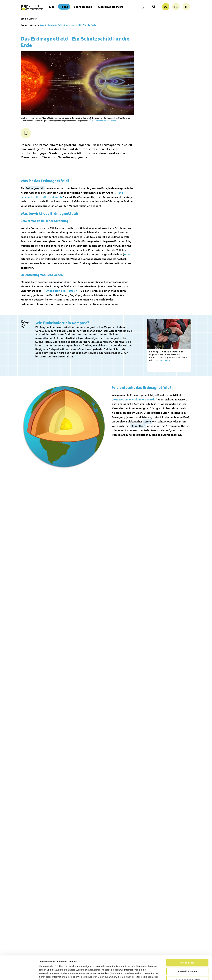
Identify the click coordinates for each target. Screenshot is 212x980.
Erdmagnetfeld (35, 188)
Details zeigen (157, 974)
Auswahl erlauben (187, 953)
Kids (52, 7)
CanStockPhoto (165, 360)
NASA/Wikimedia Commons (105, 121)
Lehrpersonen (83, 7)
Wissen (33, 25)
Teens (64, 7)
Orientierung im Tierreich (61, 291)
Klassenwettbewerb (111, 7)
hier (129, 254)
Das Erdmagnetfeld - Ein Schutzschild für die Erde (68, 25)
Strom (147, 421)
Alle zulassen (187, 944)
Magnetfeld (138, 426)
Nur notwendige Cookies (187, 961)
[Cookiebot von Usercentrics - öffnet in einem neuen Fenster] (19, 974)
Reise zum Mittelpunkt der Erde (136, 399)
